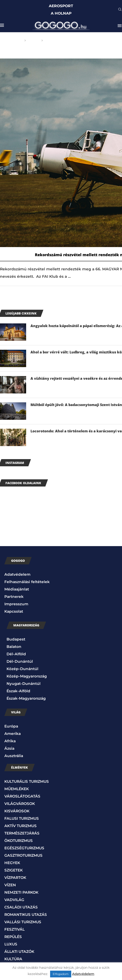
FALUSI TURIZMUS (22, 818)
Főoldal (15, 40)
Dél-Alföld (16, 654)
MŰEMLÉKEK (17, 789)
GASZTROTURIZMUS (23, 855)
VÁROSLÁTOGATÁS (22, 796)
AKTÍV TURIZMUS (20, 826)
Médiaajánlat (17, 589)
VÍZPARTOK (15, 878)
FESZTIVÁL (14, 929)
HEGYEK (12, 863)
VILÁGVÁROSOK (20, 804)
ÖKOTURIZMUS (19, 841)
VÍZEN (10, 885)
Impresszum (16, 604)
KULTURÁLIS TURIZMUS (27, 781)
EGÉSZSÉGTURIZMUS (24, 848)
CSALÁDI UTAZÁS (21, 907)
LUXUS (11, 944)
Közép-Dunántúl (22, 669)
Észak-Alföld (18, 691)
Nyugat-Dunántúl (24, 684)
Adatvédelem (17, 574)
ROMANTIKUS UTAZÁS (26, 915)
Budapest (16, 639)
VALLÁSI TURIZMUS (23, 922)
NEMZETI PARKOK (21, 892)
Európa (11, 726)
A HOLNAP (61, 13)
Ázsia (9, 748)
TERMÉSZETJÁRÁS (22, 833)
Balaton (14, 647)
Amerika (13, 734)
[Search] (120, 10)
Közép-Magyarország (27, 676)
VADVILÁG (14, 900)
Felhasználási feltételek (27, 582)
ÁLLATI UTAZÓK (19, 952)
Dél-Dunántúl (20, 661)
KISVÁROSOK (17, 811)
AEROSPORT (61, 6)
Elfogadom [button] (61, 974)
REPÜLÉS (13, 937)
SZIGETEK (14, 870)
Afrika (10, 741)
